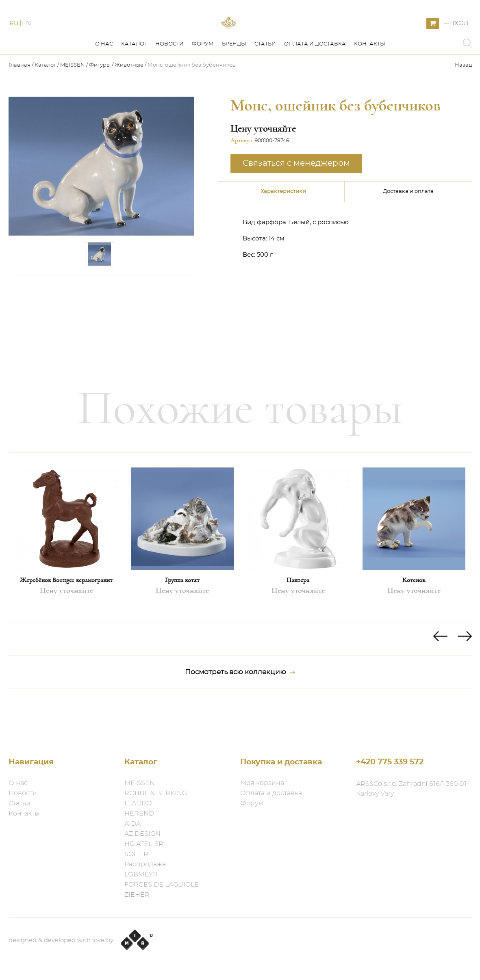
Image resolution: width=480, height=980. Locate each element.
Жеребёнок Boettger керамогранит (66, 617)
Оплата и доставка (315, 81)
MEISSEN (73, 102)
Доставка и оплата (408, 228)
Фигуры (100, 102)
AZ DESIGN (142, 834)
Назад (463, 102)
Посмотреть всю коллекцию (240, 709)
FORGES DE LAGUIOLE (162, 885)
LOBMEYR (141, 874)
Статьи (265, 81)
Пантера (298, 617)
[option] (66, 574)
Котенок (414, 617)
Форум (203, 81)
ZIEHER (137, 895)
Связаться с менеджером (296, 200)
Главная (20, 102)
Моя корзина (262, 783)
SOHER (136, 854)
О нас (104, 81)
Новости (169, 81)
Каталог (134, 81)
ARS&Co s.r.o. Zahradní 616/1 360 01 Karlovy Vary (411, 789)
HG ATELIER (144, 844)
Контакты (370, 81)
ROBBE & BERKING (156, 793)
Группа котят (182, 617)
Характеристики (283, 228)
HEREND (139, 813)
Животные (129, 102)
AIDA (132, 824)
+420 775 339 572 (390, 762)
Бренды (234, 81)
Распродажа (145, 864)
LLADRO (138, 803)
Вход (459, 42)
